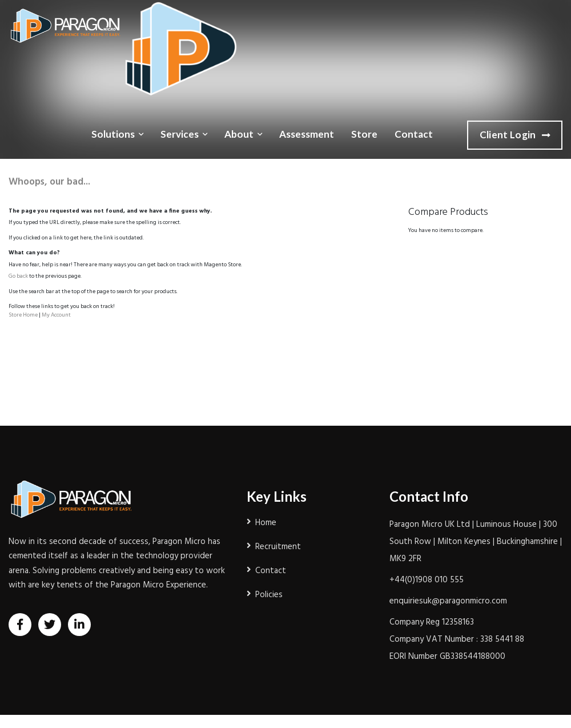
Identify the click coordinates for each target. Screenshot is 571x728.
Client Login (515, 135)
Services (180, 134)
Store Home (23, 315)
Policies (269, 595)
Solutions (113, 134)
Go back (18, 276)
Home (266, 523)
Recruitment (278, 547)
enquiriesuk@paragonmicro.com (448, 601)
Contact (414, 134)
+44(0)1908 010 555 (427, 580)
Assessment (307, 134)
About (239, 134)
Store (364, 134)
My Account (56, 315)
